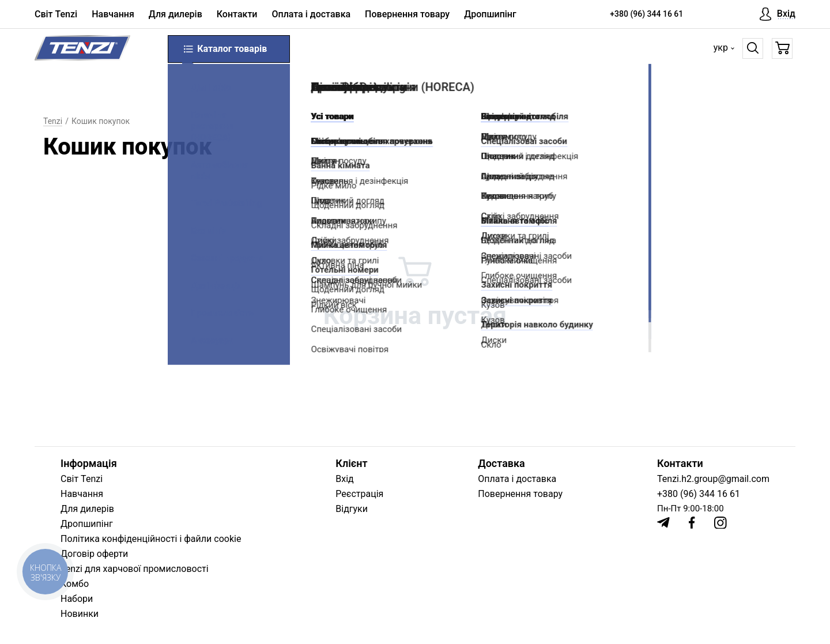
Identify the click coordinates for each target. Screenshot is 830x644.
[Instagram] (720, 523)
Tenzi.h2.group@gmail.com (713, 479)
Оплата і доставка (311, 14)
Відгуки (352, 509)
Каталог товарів (225, 49)
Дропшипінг (490, 14)
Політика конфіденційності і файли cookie (151, 539)
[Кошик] (782, 48)
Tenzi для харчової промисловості (135, 569)
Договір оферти (94, 554)
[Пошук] (753, 48)
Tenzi (53, 121)
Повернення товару (407, 14)
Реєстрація (359, 494)
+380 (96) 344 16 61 (646, 14)
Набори (77, 599)
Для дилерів (176, 14)
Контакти (237, 14)
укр (721, 48)
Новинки (80, 614)
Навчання (113, 14)
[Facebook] (692, 523)
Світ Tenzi (56, 14)
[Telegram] (663, 522)
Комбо (75, 584)
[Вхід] (778, 14)
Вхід (344, 479)
